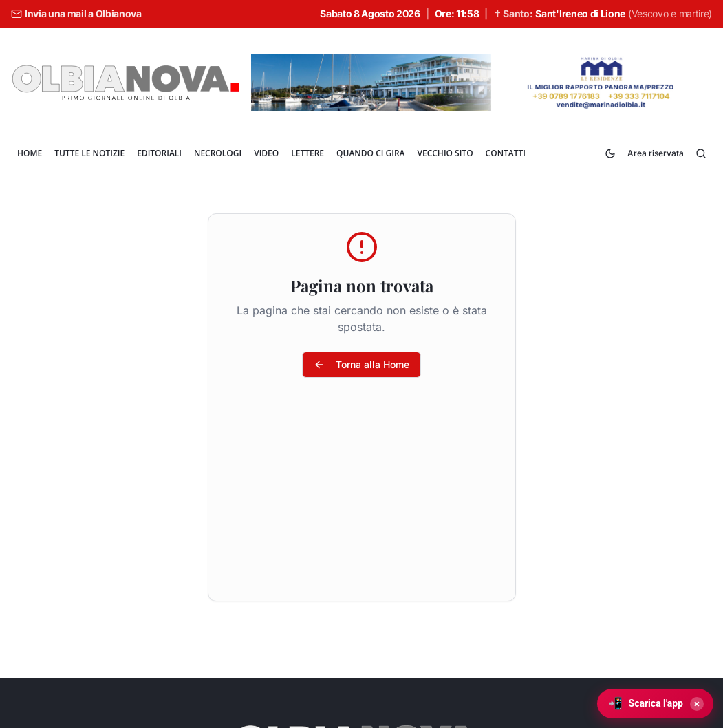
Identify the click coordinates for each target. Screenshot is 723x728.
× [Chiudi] (697, 704)
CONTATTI (506, 153)
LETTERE (307, 153)
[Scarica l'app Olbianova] (655, 704)
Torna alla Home (361, 364)
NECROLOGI (218, 153)
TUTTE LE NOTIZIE (89, 153)
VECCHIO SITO (445, 153)
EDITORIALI (159, 153)
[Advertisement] (362, 497)
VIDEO (266, 153)
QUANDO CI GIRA (370, 153)
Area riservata (656, 153)
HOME (30, 153)
